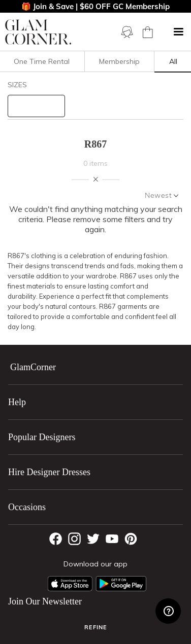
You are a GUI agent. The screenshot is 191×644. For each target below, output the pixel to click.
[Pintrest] (131, 539)
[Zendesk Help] (168, 611)
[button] (178, 32)
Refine (96, 627)
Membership (119, 61)
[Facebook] (56, 539)
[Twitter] (93, 539)
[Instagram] (74, 539)
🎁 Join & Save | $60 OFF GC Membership (95, 6)
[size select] (36, 106)
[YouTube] (112, 539)
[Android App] (121, 584)
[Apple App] (70, 584)
